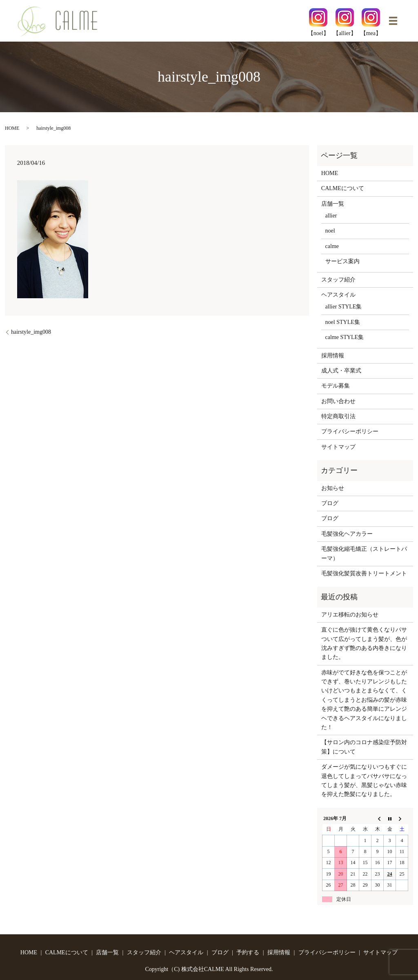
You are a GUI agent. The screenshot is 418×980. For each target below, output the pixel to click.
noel (330, 231)
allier (331, 216)
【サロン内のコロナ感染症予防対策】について (364, 747)
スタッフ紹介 (338, 280)
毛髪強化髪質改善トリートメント (364, 573)
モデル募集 (336, 386)
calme (332, 246)
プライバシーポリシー (350, 431)
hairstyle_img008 (31, 332)
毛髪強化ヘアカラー (347, 534)
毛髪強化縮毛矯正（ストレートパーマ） (364, 553)
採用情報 (333, 356)
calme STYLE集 (345, 337)
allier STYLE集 (344, 307)
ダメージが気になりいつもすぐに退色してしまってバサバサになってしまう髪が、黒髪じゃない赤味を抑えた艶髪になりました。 (364, 780)
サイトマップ (338, 447)
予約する (248, 952)
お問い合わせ (338, 401)
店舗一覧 (333, 204)
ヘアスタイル (338, 295)
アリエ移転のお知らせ (350, 615)
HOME (12, 128)
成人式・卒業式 (341, 371)
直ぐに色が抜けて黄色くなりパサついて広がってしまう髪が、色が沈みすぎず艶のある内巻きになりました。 (364, 643)
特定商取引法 (338, 416)
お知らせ (333, 488)
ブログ (330, 503)
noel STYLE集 (343, 322)
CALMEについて (343, 188)
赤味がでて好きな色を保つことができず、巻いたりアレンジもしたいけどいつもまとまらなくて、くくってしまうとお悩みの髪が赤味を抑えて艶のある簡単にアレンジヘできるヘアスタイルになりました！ (364, 700)
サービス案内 (342, 261)
